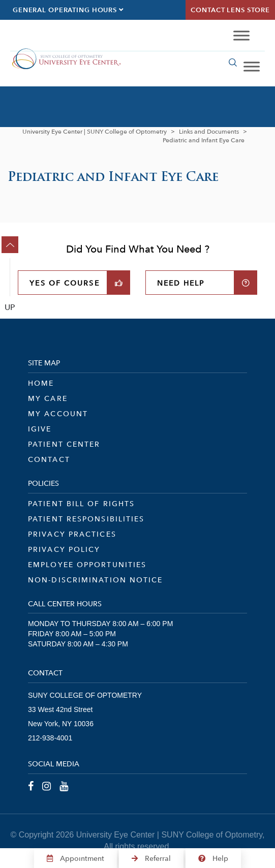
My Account (58, 414)
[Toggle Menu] (241, 36)
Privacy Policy (64, 549)
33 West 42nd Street (60, 709)
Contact (49, 459)
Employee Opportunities (87, 565)
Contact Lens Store (230, 10)
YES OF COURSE (64, 283)
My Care (48, 398)
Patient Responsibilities (86, 519)
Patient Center (64, 444)
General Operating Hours (68, 10)
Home (41, 383)
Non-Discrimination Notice (96, 580)
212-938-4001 (50, 738)
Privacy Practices (72, 534)
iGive (40, 429)
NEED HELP (181, 283)
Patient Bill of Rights (81, 504)
